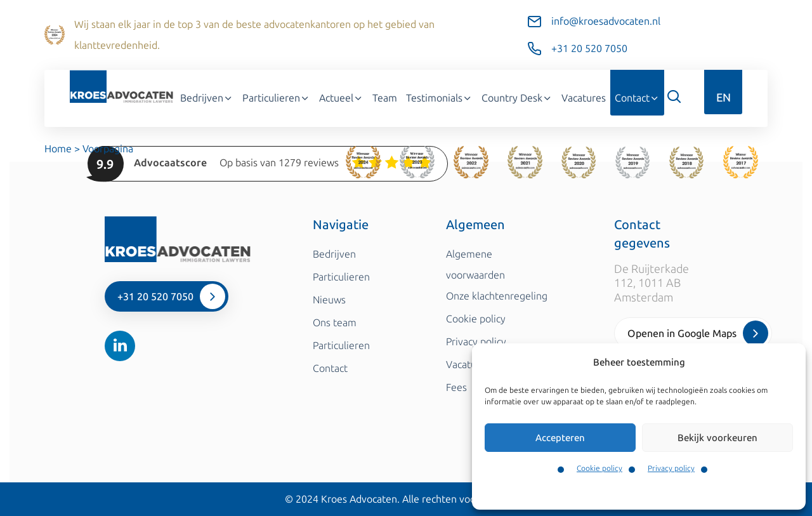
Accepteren (560, 438)
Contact (637, 98)
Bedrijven (207, 98)
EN (724, 98)
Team (385, 98)
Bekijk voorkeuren (717, 438)
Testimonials (439, 98)
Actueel (341, 98)
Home (58, 149)
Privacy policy (671, 468)
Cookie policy (599, 468)
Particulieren (276, 98)
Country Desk (517, 98)
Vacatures (584, 98)
